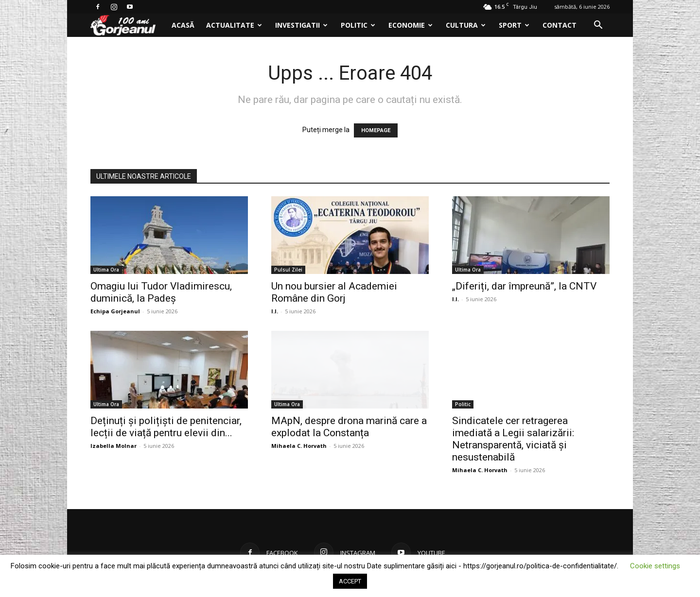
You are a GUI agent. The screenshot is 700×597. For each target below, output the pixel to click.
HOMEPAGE (376, 130)
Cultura (466, 25)
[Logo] (128, 26)
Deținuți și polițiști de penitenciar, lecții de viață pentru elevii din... (166, 427)
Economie (411, 25)
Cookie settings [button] (655, 566)
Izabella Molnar (114, 446)
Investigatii (301, 25)
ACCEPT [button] (350, 581)
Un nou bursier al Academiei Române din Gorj (334, 292)
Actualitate (234, 25)
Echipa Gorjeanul (115, 311)
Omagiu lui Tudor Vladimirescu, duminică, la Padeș (161, 292)
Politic (358, 25)
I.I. (275, 311)
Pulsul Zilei (288, 270)
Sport (514, 25)
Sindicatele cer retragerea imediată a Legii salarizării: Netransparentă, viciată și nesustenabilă (513, 439)
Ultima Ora (106, 270)
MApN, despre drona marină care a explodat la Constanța (349, 427)
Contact (560, 25)
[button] (598, 26)
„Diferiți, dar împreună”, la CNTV (524, 286)
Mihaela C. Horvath (299, 446)
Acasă (183, 25)
